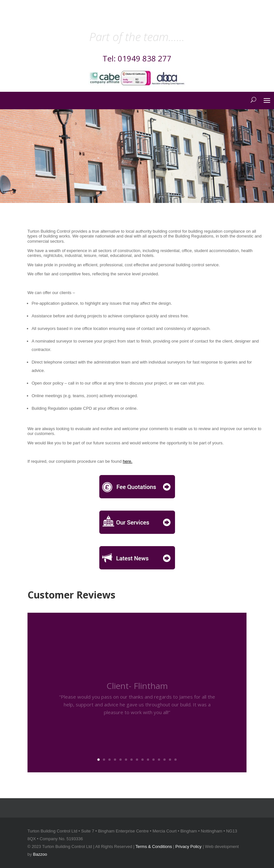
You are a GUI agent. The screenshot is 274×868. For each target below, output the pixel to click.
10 (148, 760)
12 (159, 760)
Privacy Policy (188, 847)
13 (164, 760)
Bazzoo (40, 854)
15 (175, 760)
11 (153, 760)
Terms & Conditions (154, 847)
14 (170, 760)
